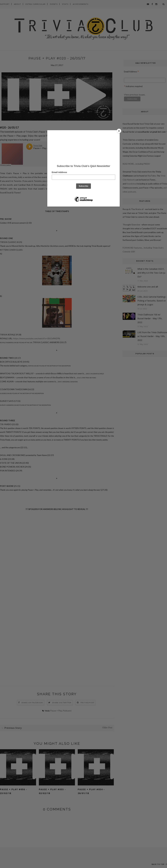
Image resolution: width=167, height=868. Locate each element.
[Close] (119, 131)
